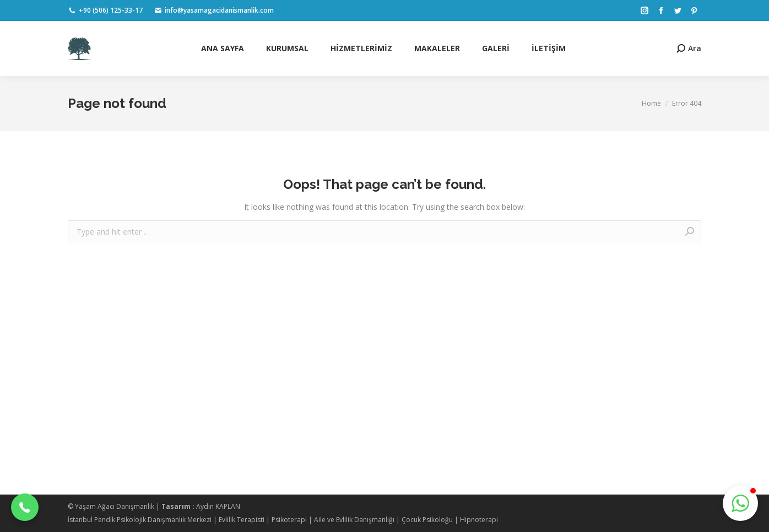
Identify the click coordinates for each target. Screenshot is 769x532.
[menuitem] (223, 48)
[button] (25, 507)
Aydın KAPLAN (218, 506)
